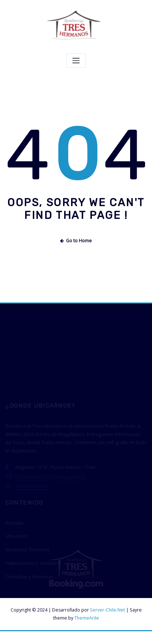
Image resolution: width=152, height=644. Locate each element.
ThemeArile (87, 618)
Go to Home (76, 241)
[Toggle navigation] (76, 61)
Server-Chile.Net (108, 610)
